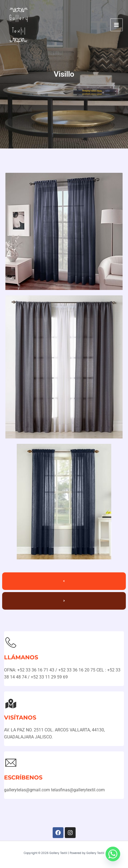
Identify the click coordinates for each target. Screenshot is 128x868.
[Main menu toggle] (117, 25)
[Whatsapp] (113, 854)
